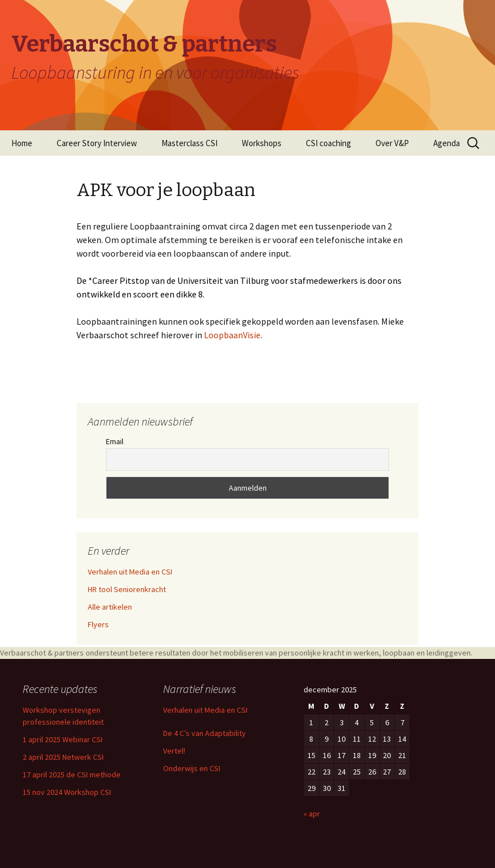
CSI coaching (328, 143)
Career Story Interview (97, 143)
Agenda (447, 143)
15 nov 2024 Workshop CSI (67, 792)
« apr (312, 814)
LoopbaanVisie (232, 335)
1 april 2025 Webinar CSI (63, 739)
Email (115, 441)
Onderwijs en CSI (192, 768)
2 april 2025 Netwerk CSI (63, 757)
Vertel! (174, 751)
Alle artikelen (110, 607)
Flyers (98, 624)
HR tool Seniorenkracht (127, 589)
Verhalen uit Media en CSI (130, 572)
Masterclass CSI (189, 143)
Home (22, 143)
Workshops (262, 143)
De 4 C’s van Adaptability (204, 733)
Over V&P (392, 143)
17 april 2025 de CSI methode (72, 775)
